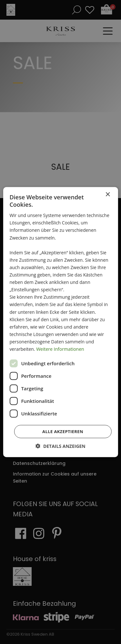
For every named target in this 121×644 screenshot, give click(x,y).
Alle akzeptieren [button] (63, 431)
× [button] (108, 194)
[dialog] (60, 322)
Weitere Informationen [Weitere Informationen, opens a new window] (60, 349)
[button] (60, 446)
